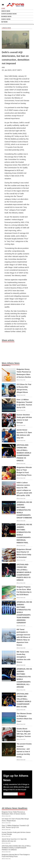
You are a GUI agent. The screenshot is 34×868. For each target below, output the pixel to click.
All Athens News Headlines (15, 808)
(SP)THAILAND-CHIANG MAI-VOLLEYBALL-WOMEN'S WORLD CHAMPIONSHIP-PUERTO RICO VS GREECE (24, 572)
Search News (6, 19)
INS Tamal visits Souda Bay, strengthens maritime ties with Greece (23, 657)
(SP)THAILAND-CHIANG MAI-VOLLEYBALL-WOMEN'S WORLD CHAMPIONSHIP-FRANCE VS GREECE (24, 453)
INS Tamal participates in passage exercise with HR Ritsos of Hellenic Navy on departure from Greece (23, 637)
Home (3, 8)
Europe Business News (9, 14)
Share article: (8, 340)
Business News (6, 17)
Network (4, 22)
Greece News (6, 11)
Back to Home (6, 28)
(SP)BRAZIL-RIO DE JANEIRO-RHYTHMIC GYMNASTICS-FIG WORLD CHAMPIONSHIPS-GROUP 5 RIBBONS (24, 510)
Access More (6, 365)
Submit (21, 794)
